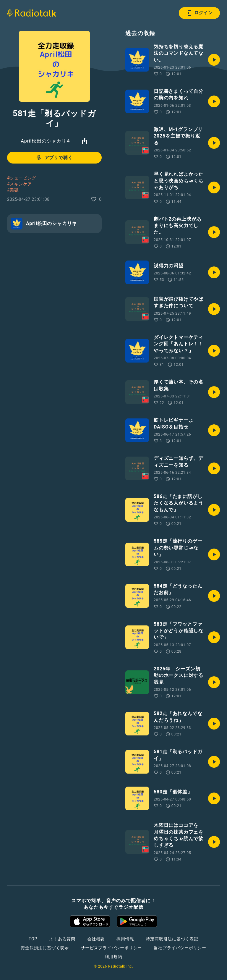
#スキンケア (19, 184)
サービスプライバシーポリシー (111, 948)
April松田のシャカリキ (46, 141)
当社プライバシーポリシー (180, 948)
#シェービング (22, 178)
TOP (33, 939)
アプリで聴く (54, 158)
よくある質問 (62, 939)
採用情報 (125, 939)
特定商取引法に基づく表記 (172, 939)
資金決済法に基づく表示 (45, 948)
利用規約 (113, 957)
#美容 (13, 190)
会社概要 (96, 939)
